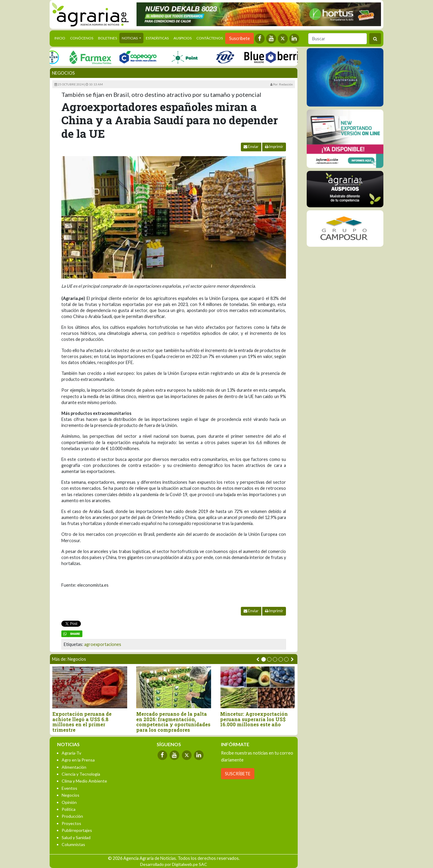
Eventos (69, 788)
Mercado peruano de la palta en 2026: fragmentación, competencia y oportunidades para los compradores (173, 722)
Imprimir (274, 147)
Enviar (251, 147)
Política (69, 809)
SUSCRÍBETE (238, 774)
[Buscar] (338, 39)
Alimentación (74, 767)
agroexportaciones (103, 644)
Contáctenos (210, 38)
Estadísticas (157, 38)
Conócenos (82, 38)
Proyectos (71, 823)
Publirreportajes (77, 830)
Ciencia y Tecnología (81, 774)
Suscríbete (240, 38)
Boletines (107, 38)
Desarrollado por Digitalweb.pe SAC (174, 864)
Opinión (69, 802)
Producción (72, 816)
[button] (264, 659)
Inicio (61, 38)
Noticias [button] (130, 38)
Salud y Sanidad (76, 837)
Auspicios (183, 38)
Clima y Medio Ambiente (84, 781)
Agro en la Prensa (78, 760)
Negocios (63, 73)
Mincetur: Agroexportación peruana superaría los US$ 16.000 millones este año (254, 719)
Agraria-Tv (71, 753)
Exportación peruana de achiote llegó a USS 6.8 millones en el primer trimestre (82, 722)
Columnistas (73, 844)
